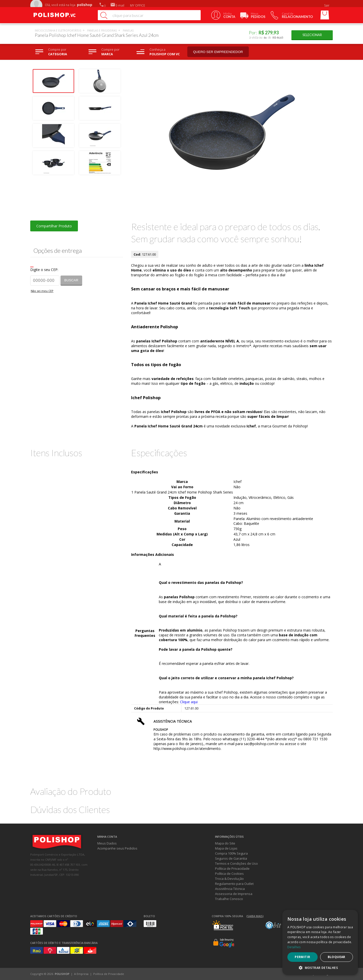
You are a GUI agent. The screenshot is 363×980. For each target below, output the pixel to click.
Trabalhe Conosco (229, 899)
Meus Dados (107, 843)
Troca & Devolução (229, 879)
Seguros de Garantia (231, 858)
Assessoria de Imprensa (234, 894)
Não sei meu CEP (42, 291)
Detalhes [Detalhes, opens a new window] (294, 947)
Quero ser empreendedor (218, 52)
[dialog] (320, 942)
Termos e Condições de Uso (236, 863)
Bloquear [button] (337, 957)
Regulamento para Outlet (234, 884)
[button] (320, 968)
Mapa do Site (225, 843)
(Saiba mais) (255, 916)
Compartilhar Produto (54, 226)
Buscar (71, 280)
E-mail (117, 5)
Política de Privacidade (232, 868)
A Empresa (81, 974)
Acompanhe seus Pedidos (117, 848)
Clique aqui (189, 702)
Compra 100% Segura (231, 853)
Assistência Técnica (230, 889)
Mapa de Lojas (226, 848)
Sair (327, 5)
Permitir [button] (302, 957)
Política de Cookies (229, 874)
